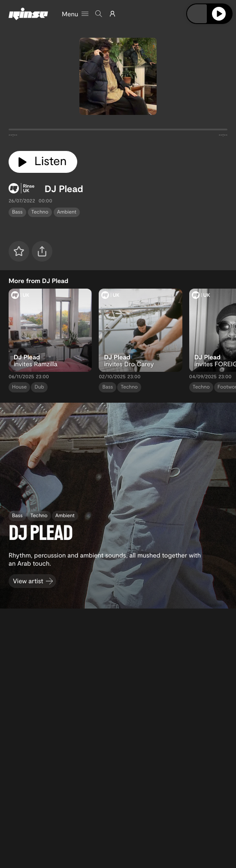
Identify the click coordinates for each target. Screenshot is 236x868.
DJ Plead (64, 189)
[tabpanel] (118, 131)
